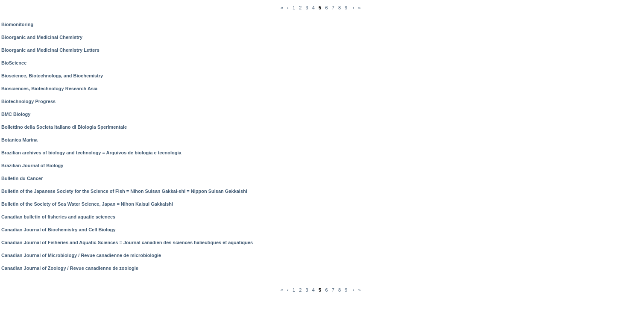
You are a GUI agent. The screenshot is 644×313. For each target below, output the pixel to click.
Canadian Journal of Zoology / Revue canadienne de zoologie (70, 268)
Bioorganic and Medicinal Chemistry (42, 37)
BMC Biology (16, 114)
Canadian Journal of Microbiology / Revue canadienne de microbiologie (81, 255)
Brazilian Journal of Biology (32, 165)
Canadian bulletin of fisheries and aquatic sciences (58, 217)
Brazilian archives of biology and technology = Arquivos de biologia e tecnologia (91, 153)
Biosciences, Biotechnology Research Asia (49, 89)
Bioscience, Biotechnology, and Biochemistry (52, 76)
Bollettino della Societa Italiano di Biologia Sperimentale (64, 127)
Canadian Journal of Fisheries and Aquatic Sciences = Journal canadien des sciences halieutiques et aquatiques (127, 242)
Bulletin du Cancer (22, 178)
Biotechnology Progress (28, 101)
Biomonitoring (17, 24)
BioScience (14, 63)
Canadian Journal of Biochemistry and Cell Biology (59, 230)
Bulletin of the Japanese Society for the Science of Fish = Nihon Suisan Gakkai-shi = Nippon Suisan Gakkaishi (124, 191)
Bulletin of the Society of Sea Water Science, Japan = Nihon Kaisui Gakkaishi (87, 204)
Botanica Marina (19, 140)
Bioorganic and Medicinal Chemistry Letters (50, 50)
